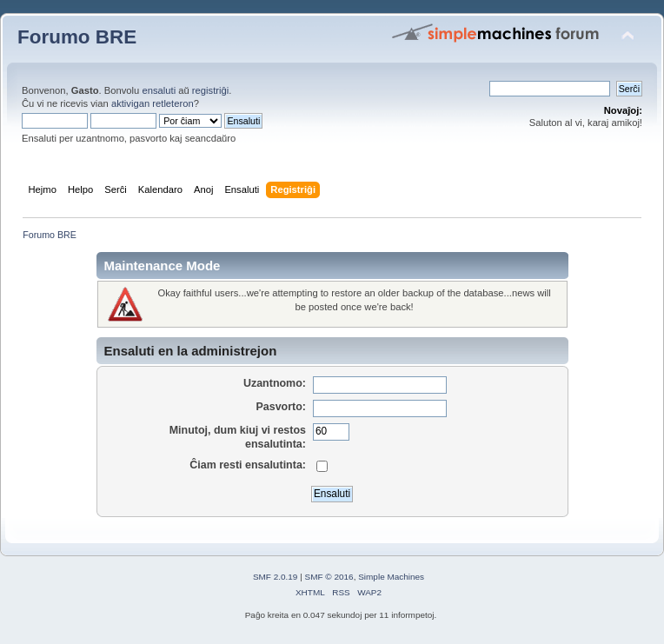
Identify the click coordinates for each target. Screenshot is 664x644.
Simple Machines (391, 577)
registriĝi (210, 90)
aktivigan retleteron (153, 103)
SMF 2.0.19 (276, 577)
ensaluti (159, 90)
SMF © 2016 (329, 577)
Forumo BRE (77, 37)
